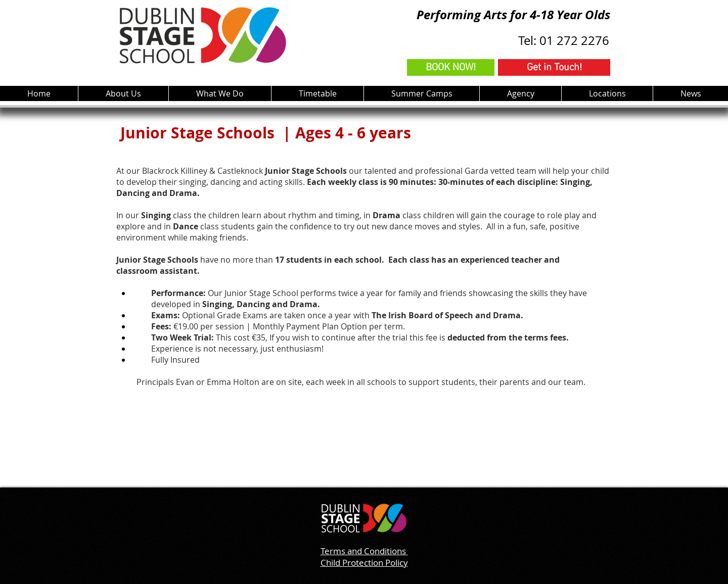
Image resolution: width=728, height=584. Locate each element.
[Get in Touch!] (554, 67)
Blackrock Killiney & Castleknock (203, 171)
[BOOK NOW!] (451, 67)
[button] (220, 93)
